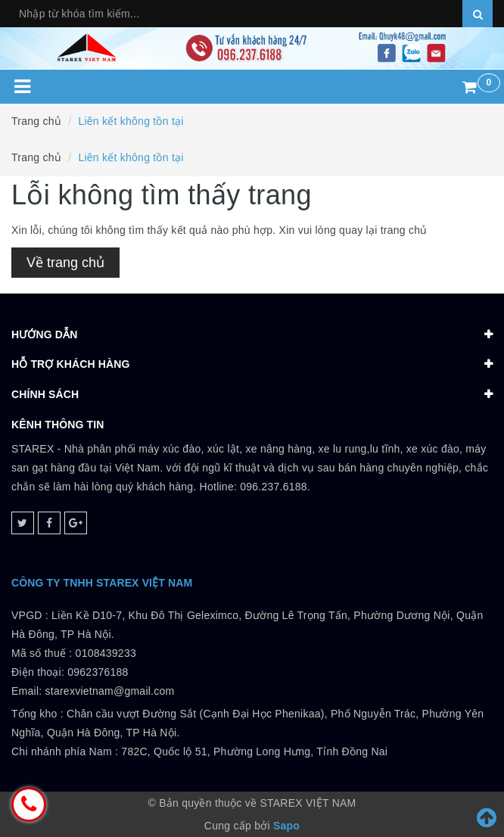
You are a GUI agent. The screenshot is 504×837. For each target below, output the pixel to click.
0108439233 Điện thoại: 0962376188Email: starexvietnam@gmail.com (93, 672)
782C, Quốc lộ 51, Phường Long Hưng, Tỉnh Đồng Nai (254, 751)
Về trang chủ (65, 263)
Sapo (286, 826)
